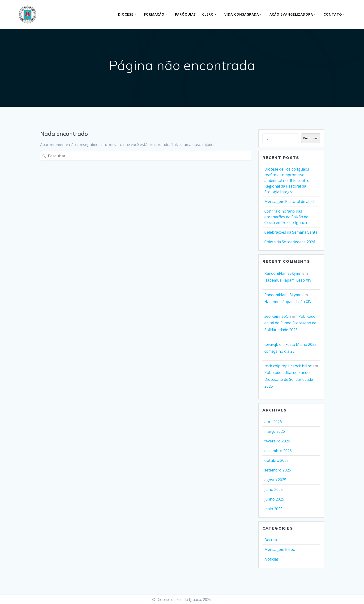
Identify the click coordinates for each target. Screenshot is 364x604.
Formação (154, 14)
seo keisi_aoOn (278, 316)
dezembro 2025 (278, 451)
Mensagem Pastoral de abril (289, 201)
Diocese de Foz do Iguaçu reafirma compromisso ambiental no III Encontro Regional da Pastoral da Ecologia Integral (287, 180)
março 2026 (275, 431)
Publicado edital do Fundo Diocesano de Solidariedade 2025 (290, 323)
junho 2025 (274, 499)
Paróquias (185, 14)
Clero (208, 14)
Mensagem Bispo (280, 549)
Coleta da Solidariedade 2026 (290, 242)
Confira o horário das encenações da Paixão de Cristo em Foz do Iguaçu (286, 217)
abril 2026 (273, 422)
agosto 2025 (275, 480)
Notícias (272, 559)
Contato (333, 14)
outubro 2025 (276, 460)
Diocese (126, 14)
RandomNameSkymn (283, 273)
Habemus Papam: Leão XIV (288, 280)
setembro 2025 (278, 470)
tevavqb (271, 344)
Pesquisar (311, 138)
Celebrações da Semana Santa (291, 232)
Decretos (272, 540)
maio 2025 (273, 509)
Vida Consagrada (242, 14)
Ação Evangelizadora (291, 14)
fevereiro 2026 (277, 441)
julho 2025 (274, 489)
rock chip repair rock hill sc (288, 366)
